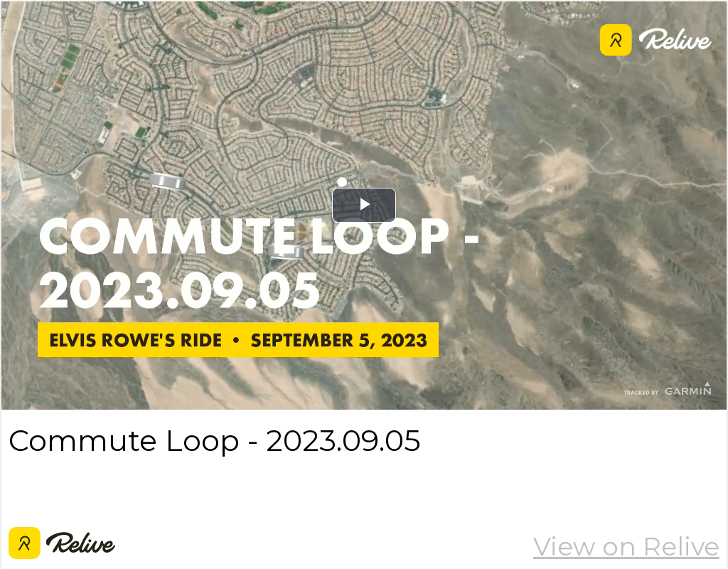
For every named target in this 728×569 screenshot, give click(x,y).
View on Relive (626, 546)
